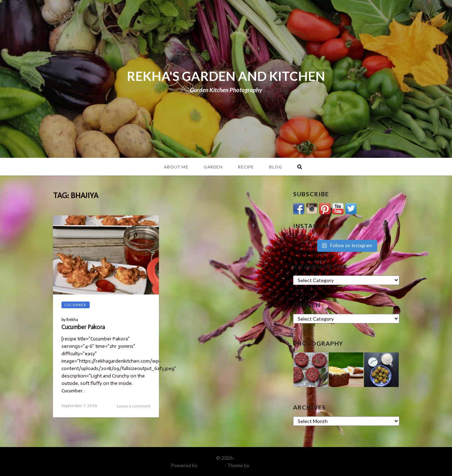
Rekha (72, 319)
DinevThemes (266, 465)
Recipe (246, 167)
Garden (213, 167)
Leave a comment (134, 406)
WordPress (211, 465)
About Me (176, 167)
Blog (276, 167)
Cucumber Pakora (83, 327)
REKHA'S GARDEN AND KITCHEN (226, 76)
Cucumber (75, 305)
